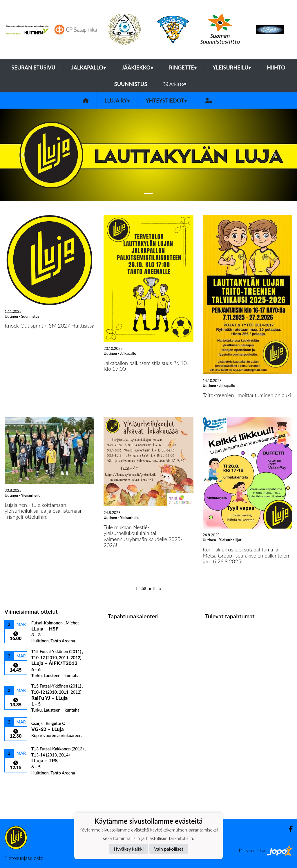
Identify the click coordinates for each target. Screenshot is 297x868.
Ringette (183, 67)
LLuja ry (117, 100)
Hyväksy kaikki (129, 849)
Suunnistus (131, 84)
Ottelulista (19, 786)
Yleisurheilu (232, 67)
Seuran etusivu (33, 67)
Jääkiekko (137, 67)
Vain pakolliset (169, 849)
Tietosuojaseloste (24, 858)
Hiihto (276, 67)
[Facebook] (288, 829)
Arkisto (175, 84)
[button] (22, 155)
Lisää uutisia (148, 588)
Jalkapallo (89, 67)
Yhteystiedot (166, 100)
